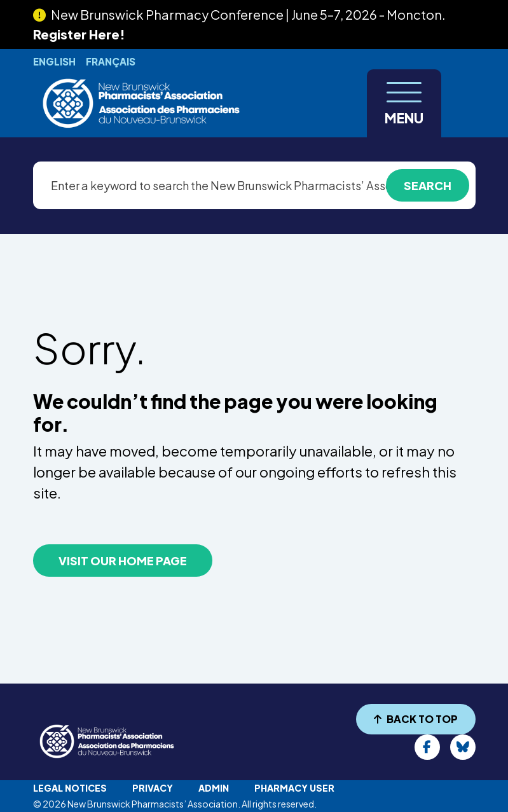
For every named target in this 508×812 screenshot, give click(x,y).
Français (111, 61)
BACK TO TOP (416, 719)
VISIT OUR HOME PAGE (123, 561)
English (54, 61)
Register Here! (79, 34)
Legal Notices (70, 788)
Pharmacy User (294, 788)
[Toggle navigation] (404, 103)
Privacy (153, 788)
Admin (214, 788)
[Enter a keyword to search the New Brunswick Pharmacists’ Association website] (254, 185)
